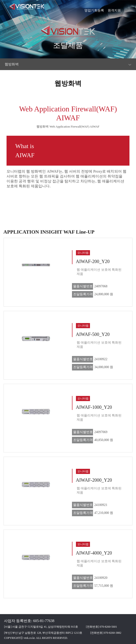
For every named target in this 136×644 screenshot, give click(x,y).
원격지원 (114, 9)
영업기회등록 (94, 9)
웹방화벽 (12, 64)
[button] (130, 8)
